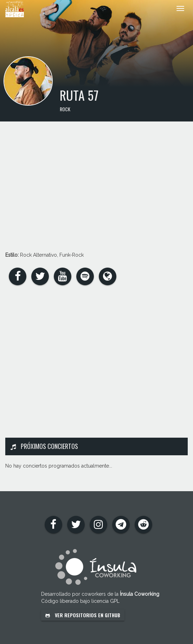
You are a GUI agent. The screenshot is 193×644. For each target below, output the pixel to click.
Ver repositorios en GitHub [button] (83, 615)
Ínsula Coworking (140, 594)
